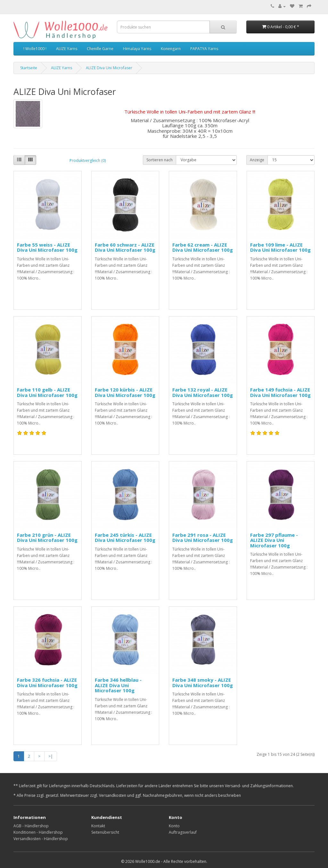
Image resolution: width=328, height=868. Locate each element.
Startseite (29, 68)
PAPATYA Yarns (204, 49)
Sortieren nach (160, 160)
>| (51, 756)
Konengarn (171, 49)
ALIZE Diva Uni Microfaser (109, 68)
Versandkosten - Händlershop (41, 839)
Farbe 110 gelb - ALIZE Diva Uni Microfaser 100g (47, 392)
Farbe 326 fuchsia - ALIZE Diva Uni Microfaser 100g (47, 683)
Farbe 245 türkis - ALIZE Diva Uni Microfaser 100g (125, 538)
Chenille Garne (100, 49)
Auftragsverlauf (183, 832)
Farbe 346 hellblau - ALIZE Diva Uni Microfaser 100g (118, 685)
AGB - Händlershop (31, 826)
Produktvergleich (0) (88, 160)
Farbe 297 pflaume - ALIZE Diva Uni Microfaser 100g (274, 540)
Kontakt (98, 826)
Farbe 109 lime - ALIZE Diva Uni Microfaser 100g (280, 247)
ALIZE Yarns (67, 49)
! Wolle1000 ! (35, 49)
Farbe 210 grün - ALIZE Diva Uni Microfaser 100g (47, 538)
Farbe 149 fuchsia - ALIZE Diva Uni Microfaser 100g (280, 392)
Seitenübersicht (105, 832)
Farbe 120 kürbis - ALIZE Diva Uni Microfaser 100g (125, 392)
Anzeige (257, 160)
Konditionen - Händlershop (38, 832)
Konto (174, 826)
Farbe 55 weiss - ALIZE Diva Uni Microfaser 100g (47, 247)
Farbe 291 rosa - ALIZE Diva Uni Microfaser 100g (203, 538)
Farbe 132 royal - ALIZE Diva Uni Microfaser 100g (203, 392)
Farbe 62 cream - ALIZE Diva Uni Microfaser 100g (203, 247)
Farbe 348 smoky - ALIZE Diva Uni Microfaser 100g (203, 683)
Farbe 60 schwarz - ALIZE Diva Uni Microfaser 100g (125, 247)
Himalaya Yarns (137, 49)
